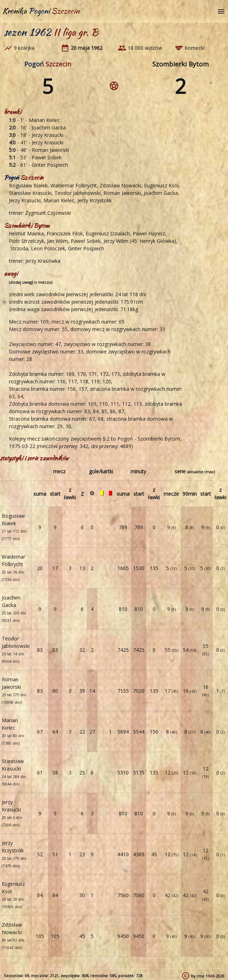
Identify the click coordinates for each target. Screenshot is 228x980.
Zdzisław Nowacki (120, 185)
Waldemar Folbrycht (74, 185)
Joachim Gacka (49, 127)
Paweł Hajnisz (149, 233)
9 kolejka (24, 48)
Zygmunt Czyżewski (48, 213)
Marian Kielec (44, 120)
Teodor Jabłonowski (78, 193)
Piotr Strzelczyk (26, 241)
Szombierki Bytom (181, 64)
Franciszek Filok (65, 233)
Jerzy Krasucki (47, 135)
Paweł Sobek (47, 157)
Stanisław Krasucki (30, 193)
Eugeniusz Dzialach (108, 233)
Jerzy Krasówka (43, 261)
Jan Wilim (57, 241)
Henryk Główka (157, 241)
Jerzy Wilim (116, 241)
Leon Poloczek (48, 248)
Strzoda (18, 248)
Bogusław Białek (28, 185)
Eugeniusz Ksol (161, 185)
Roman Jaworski (50, 150)
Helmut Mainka (26, 233)
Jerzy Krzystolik (94, 200)
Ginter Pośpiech (50, 165)
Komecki (195, 48)
